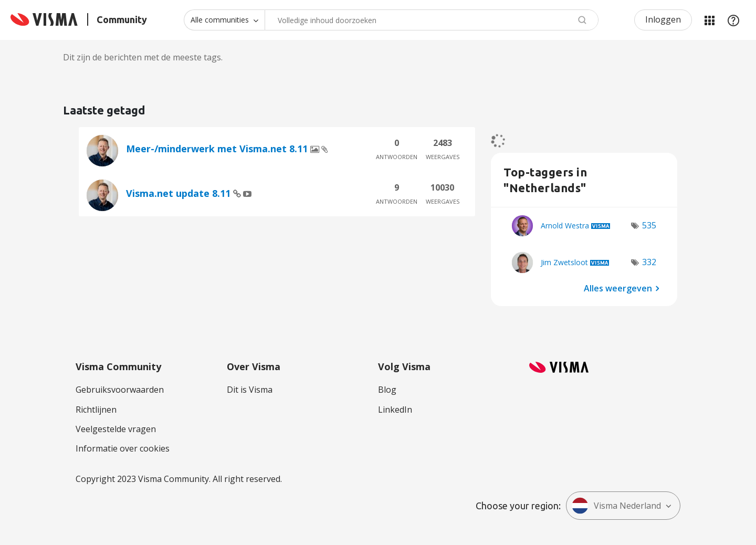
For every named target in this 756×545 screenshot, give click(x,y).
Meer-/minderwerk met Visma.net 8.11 (218, 149)
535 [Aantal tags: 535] (649, 225)
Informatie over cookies (123, 448)
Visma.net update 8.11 (180, 193)
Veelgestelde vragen (116, 429)
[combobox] (432, 20)
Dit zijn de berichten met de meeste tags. (143, 57)
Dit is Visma (250, 390)
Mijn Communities (709, 20)
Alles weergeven (618, 288)
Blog (387, 390)
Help (733, 20)
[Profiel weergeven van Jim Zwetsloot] (564, 262)
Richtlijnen (96, 410)
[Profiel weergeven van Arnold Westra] (565, 226)
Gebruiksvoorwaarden (120, 390)
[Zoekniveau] (224, 20)
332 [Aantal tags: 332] (649, 262)
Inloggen (663, 19)
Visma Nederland (616, 506)
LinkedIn (395, 410)
